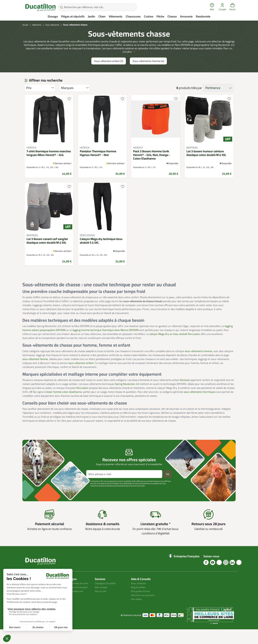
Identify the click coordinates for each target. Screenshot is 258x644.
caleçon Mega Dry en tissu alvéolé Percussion (175, 345)
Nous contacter (140, 594)
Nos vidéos (137, 610)
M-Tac (33, 402)
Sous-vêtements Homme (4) (148, 72)
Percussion (82, 398)
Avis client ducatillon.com (73, 610)
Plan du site (101, 602)
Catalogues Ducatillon (107, 594)
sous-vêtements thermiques (200, 402)
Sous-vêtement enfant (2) (109, 72)
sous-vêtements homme (198, 362)
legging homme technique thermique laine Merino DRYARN (106, 341)
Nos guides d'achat (141, 602)
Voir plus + (34, 501)
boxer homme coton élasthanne (64, 402)
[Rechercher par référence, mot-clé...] (97, 7)
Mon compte (102, 598)
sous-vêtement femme (35, 370)
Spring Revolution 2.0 (127, 394)
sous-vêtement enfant (81, 374)
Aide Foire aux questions (145, 606)
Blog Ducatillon (139, 598)
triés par (197, 99)
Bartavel (185, 390)
